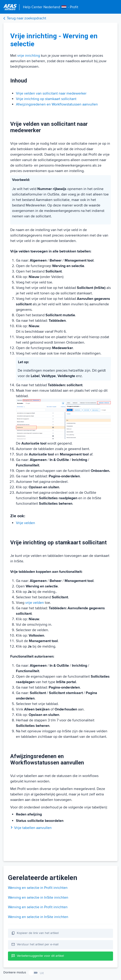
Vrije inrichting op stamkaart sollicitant (46, 99)
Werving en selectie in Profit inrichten (38, 888)
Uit (42, 973)
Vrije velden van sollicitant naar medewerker (51, 93)
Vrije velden (25, 523)
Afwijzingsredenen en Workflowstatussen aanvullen (57, 104)
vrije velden (35, 603)
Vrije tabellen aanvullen (31, 828)
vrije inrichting (29, 56)
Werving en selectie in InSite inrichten (38, 898)
